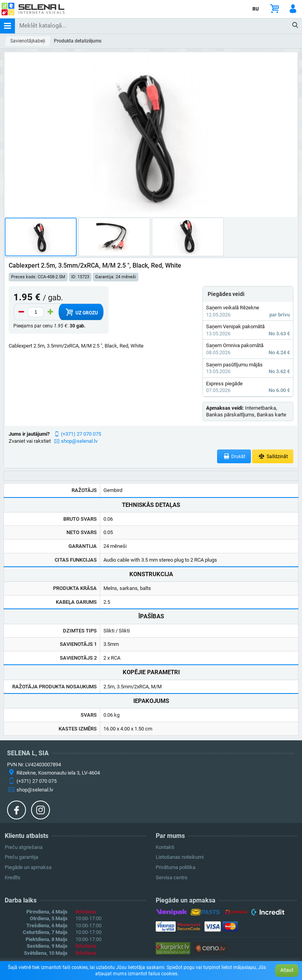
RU (256, 9)
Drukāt (234, 456)
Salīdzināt (273, 456)
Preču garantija (21, 857)
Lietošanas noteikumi (180, 857)
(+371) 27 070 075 (81, 434)
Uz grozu (81, 312)
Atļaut (287, 970)
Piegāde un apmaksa (28, 867)
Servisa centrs (172, 877)
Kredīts (13, 877)
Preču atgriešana (24, 847)
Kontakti (165, 847)
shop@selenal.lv (79, 441)
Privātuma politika (176, 867)
